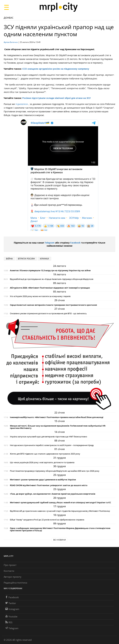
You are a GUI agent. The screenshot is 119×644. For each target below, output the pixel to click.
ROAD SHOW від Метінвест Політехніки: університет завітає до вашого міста (49, 485)
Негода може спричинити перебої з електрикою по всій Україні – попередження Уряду (52, 445)
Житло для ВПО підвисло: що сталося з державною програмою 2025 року (45, 454)
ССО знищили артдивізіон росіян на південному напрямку (56, 69)
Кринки (44, 259)
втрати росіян (26, 259)
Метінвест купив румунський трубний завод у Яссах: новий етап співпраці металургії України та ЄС (60, 503)
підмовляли (22, 104)
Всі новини (60, 540)
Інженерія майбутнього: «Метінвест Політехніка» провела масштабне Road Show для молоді (57, 417)
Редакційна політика (15, 583)
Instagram (12, 609)
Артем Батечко (11, 42)
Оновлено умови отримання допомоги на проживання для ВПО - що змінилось (48, 313)
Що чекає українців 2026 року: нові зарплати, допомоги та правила (42, 462)
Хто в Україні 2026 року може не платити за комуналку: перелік (40, 296)
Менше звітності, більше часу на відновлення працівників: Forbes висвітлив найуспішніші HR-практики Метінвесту (58, 427)
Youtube (11, 616)
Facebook (75, 243)
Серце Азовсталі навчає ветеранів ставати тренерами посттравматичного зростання (53, 305)
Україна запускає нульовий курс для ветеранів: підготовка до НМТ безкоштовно (48, 437)
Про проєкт (10, 565)
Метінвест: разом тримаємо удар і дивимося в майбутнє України (43, 480)
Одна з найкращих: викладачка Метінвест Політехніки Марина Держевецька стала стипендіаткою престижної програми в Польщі (60, 529)
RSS (9, 622)
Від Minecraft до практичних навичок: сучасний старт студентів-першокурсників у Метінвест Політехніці (60, 511)
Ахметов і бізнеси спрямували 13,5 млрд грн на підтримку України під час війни (50, 270)
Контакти (9, 571)
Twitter (11, 603)
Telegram (50, 243)
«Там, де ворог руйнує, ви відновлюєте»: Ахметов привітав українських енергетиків (53, 494)
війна (9, 259)
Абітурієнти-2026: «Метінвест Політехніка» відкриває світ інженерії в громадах (50, 288)
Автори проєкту (13, 577)
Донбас (9, 18)
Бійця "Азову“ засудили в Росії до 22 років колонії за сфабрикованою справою (47, 520)
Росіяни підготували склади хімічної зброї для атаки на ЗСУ (56, 98)
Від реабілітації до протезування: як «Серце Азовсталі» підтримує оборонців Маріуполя (52, 279)
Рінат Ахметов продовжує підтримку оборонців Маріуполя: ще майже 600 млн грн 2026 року (55, 471)
